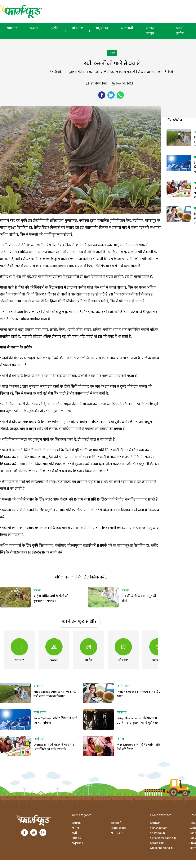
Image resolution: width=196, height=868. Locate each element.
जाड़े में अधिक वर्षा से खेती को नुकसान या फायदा (51, 599)
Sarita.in (155, 823)
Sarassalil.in (157, 843)
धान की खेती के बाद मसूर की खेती (139, 599)
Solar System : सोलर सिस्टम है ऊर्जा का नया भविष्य (55, 721)
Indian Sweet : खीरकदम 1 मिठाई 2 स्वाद (139, 694)
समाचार (12, 29)
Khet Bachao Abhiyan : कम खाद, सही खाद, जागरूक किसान (55, 694)
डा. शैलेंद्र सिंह (99, 84)
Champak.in (158, 833)
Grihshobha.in (159, 828)
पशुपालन (102, 29)
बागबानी (127, 29)
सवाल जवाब (150, 31)
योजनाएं (77, 29)
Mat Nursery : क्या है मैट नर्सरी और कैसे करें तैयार (138, 747)
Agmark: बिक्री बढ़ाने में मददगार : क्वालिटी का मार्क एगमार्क (54, 747)
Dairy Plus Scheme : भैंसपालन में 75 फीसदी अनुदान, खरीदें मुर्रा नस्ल (138, 721)
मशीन (55, 29)
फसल (34, 29)
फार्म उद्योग (40, 713)
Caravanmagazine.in (163, 838)
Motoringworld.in (161, 848)
